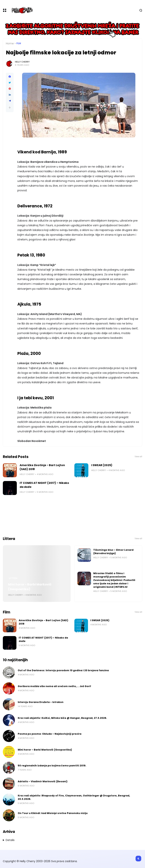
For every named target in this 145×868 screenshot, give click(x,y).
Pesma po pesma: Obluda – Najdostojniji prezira (50, 734)
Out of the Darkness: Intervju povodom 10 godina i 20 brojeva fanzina (63, 670)
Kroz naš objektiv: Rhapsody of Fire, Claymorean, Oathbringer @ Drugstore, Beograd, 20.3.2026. (74, 797)
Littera (13, 578)
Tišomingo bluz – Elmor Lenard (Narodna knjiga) (113, 552)
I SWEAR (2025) (102, 465)
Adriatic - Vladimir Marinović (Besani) (43, 781)
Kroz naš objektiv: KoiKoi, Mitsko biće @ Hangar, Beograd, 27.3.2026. (62, 718)
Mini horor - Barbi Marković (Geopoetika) (30, 587)
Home (10, 43)
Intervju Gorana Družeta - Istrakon (41, 702)
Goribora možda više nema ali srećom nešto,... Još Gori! (54, 686)
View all (138, 457)
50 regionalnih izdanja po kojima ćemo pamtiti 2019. (52, 766)
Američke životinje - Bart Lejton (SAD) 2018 (42, 467)
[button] (10, 108)
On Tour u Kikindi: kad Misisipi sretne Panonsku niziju (53, 813)
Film (19, 43)
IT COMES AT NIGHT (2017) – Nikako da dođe (44, 485)
